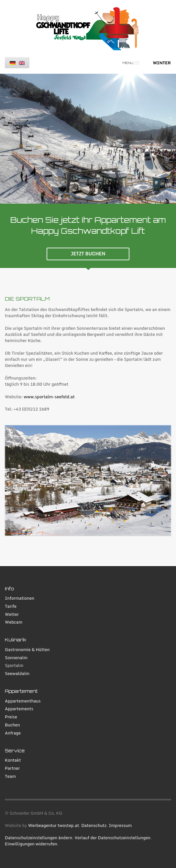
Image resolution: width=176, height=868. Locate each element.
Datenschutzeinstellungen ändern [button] (38, 838)
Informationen (20, 598)
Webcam (14, 622)
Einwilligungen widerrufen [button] (31, 844)
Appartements (19, 709)
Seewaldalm (17, 674)
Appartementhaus (23, 701)
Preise (11, 717)
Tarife (11, 606)
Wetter (12, 614)
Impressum (120, 825)
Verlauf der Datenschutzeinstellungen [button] (113, 838)
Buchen (12, 725)
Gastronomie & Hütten (27, 650)
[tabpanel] (88, 139)
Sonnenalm (16, 658)
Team (10, 776)
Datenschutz (94, 825)
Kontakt (13, 760)
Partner (12, 768)
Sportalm (14, 665)
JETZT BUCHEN (88, 254)
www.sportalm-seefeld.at (49, 397)
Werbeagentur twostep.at (54, 825)
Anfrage (13, 733)
